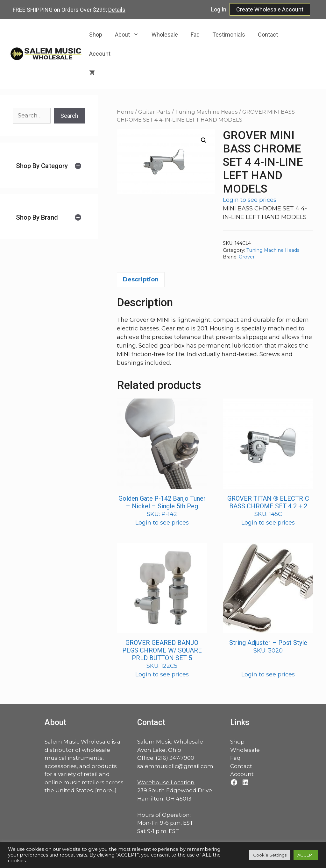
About (130, 35)
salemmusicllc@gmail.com (175, 766)
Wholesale (165, 35)
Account (100, 54)
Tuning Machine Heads (206, 112)
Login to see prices (250, 200)
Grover (247, 257)
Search (69, 116)
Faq (195, 35)
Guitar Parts (154, 112)
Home (125, 112)
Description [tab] (141, 279)
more (104, 790)
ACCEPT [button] (306, 855)
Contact (268, 35)
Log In (219, 9)
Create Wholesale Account (270, 9)
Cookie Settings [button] (270, 855)
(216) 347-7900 (175, 758)
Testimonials (229, 35)
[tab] (49, 166)
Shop (96, 35)
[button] (204, 140)
